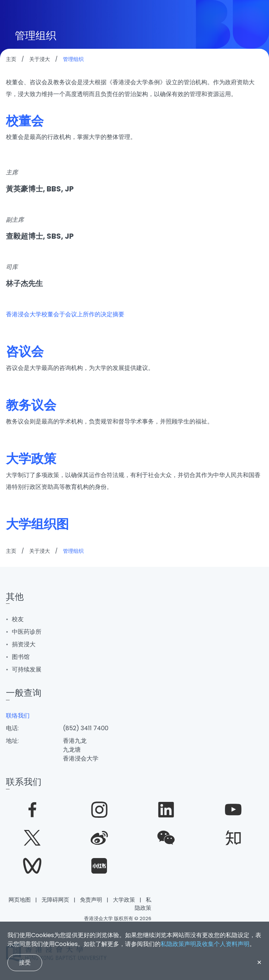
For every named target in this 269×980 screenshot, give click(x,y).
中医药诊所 (27, 632)
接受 (25, 962)
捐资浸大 (24, 644)
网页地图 (20, 900)
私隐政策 (143, 904)
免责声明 (91, 900)
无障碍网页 (55, 900)
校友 (18, 619)
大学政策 (124, 900)
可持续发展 (27, 669)
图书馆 (21, 657)
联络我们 (18, 716)
